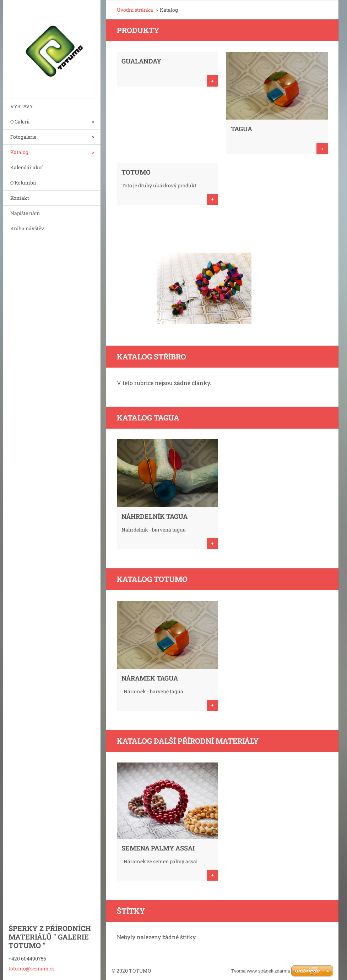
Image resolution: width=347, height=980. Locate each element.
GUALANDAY (141, 61)
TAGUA (242, 129)
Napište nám (25, 213)
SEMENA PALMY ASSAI (158, 848)
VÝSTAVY (22, 106)
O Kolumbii (23, 183)
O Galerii (20, 122)
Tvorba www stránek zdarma (261, 971)
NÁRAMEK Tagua (150, 678)
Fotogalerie (23, 137)
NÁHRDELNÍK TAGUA (154, 516)
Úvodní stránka (135, 10)
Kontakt (20, 198)
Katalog (19, 152)
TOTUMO (136, 172)
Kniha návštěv (27, 228)
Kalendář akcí (26, 167)
